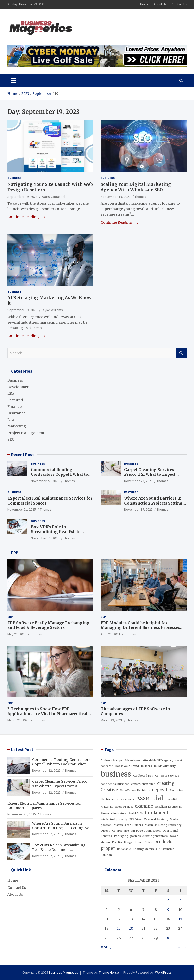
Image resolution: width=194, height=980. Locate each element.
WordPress (163, 972)
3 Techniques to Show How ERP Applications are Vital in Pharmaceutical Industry (47, 714)
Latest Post (22, 750)
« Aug (106, 947)
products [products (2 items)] (163, 842)
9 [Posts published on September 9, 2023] (168, 910)
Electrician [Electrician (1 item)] (176, 790)
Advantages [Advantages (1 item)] (132, 760)
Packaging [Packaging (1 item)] (121, 836)
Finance (14, 407)
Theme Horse (109, 972)
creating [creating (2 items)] (166, 783)
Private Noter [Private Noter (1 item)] (143, 842)
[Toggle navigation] (14, 81)
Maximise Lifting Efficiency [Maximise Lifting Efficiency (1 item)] (163, 825)
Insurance (16, 413)
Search (181, 353)
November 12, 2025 (45, 538)
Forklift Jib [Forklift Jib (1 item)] (136, 814)
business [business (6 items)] (116, 774)
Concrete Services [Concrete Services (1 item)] (167, 776)
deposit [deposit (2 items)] (160, 790)
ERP (11, 393)
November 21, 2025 (22, 509)
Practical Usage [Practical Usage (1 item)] (122, 842)
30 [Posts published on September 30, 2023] (168, 938)
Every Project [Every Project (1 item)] (124, 807)
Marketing (17, 426)
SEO (11, 439)
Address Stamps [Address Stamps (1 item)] (112, 760)
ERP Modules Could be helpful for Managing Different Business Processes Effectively (140, 628)
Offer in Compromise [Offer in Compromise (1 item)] (115, 831)
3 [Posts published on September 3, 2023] (180, 900)
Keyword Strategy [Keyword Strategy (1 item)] (156, 819)
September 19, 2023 (22, 197)
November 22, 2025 (45, 481)
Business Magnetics (63, 972)
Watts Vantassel (53, 197)
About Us (160, 4)
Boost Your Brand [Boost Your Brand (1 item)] (127, 766)
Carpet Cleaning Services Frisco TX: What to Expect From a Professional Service (152, 475)
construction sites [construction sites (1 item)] (143, 784)
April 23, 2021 (110, 634)
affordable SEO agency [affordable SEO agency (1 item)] (158, 760)
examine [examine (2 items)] (144, 806)
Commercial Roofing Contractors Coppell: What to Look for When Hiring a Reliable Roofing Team (60, 477)
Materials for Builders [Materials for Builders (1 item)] (128, 825)
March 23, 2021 (18, 720)
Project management (26, 433)
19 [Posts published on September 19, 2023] (119, 928)
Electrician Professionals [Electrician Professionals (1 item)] (117, 799)
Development (19, 387)
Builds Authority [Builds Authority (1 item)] (165, 766)
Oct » (182, 947)
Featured (15, 400)
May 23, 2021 (17, 634)
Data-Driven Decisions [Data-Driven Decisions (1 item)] (135, 790)
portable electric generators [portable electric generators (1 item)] (149, 836)
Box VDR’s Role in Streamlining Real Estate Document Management (56, 532)
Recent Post (23, 455)
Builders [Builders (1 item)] (146, 766)
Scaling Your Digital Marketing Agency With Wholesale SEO (136, 187)
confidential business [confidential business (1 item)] (115, 784)
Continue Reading (26, 217)
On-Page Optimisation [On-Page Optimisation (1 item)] (146, 831)
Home (144, 4)
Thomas (140, 197)
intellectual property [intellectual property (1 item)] (114, 819)
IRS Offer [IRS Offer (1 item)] (136, 819)
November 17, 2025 (138, 509)
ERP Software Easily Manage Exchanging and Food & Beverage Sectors (48, 625)
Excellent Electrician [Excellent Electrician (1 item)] (168, 807)
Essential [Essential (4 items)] (150, 798)
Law (11, 420)
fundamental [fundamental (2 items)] (158, 813)
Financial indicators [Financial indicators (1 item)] (114, 814)
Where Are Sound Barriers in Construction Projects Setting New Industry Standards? (153, 503)
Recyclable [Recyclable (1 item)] (124, 849)
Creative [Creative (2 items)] (109, 790)
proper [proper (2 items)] (108, 848)
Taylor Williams (52, 310)
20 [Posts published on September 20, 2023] (131, 928)
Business (14, 178)
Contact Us (179, 4)
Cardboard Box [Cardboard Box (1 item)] (143, 776)
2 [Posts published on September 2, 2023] (168, 900)
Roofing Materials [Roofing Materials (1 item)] (145, 849)
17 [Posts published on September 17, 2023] (180, 919)
